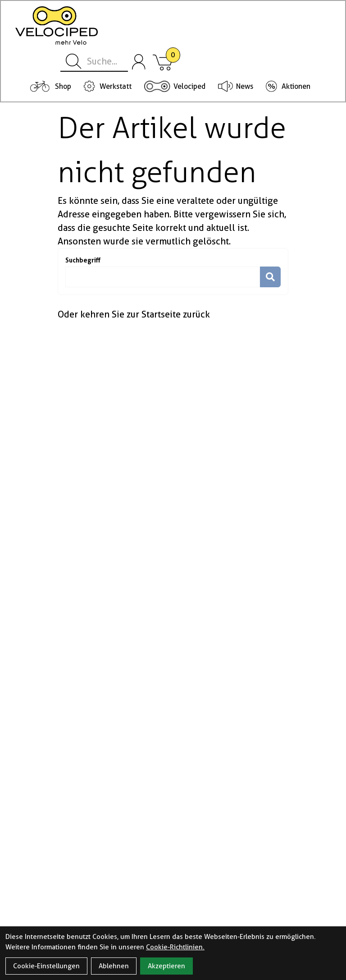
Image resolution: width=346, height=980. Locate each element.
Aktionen (296, 86)
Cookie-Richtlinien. (175, 947)
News (245, 86)
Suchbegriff (83, 260)
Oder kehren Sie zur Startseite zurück (134, 314)
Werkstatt (116, 86)
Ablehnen (114, 966)
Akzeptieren (166, 966)
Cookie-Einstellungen (46, 966)
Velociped (189, 86)
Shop (63, 86)
